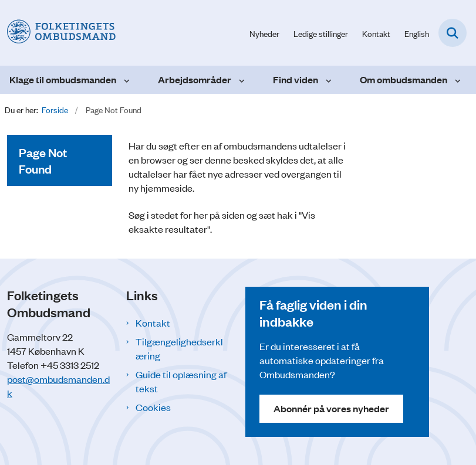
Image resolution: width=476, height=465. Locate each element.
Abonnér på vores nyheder (331, 408)
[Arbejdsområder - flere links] (240, 80)
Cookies (153, 407)
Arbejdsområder (195, 79)
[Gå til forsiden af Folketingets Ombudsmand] (58, 33)
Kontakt (153, 323)
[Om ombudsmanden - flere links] (456, 80)
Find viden (296, 79)
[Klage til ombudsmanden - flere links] (125, 80)
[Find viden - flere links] (327, 80)
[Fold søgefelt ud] (453, 33)
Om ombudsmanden (404, 79)
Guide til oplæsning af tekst (181, 381)
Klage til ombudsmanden (63, 79)
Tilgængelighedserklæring (179, 348)
